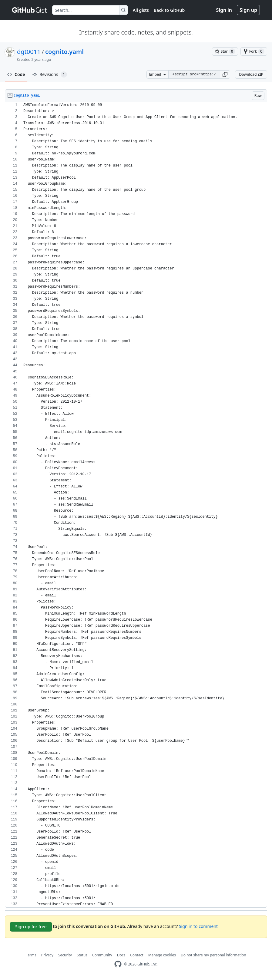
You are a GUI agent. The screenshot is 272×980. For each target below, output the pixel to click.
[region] (136, 505)
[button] (225, 74)
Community (102, 955)
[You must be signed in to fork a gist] (254, 51)
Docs (121, 955)
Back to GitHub (169, 10)
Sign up (248, 10)
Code (16, 74)
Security (65, 955)
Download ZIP (251, 74)
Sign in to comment (198, 926)
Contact (137, 955)
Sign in (224, 10)
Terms (31, 955)
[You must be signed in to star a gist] (225, 51)
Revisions (50, 74)
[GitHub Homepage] (118, 964)
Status (82, 955)
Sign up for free (31, 927)
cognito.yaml (64, 52)
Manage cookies (162, 955)
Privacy (47, 955)
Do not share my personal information (213, 955)
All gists (141, 10)
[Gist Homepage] (30, 10)
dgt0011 (29, 52)
